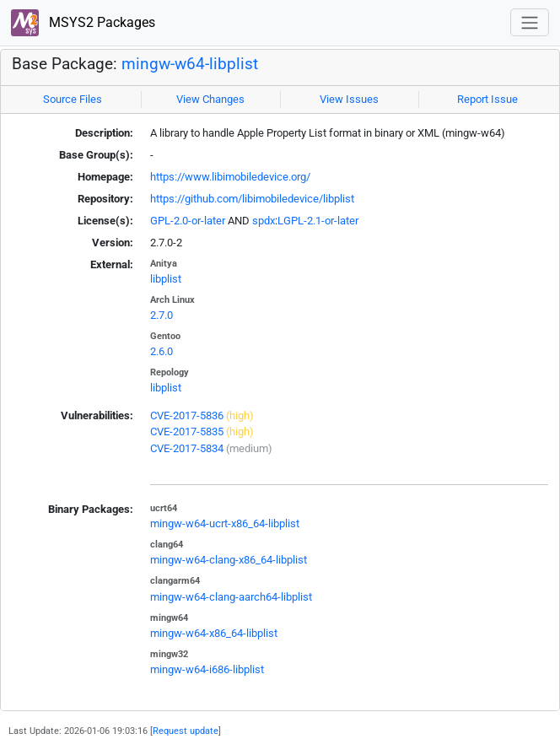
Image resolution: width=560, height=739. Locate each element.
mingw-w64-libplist (190, 64)
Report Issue (487, 99)
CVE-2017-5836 (187, 415)
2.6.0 (162, 351)
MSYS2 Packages (83, 23)
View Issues (349, 99)
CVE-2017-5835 (187, 432)
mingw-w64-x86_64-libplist (214, 633)
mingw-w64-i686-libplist (207, 669)
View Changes (210, 99)
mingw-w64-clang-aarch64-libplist (231, 597)
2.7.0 (162, 315)
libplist (166, 279)
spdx (264, 221)
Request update (186, 731)
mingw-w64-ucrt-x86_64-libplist (225, 523)
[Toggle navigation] (530, 22)
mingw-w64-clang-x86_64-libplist (229, 560)
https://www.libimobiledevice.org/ (230, 177)
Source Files (73, 99)
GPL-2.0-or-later (188, 221)
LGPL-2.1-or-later (318, 221)
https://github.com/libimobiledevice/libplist (252, 199)
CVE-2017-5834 (187, 448)
